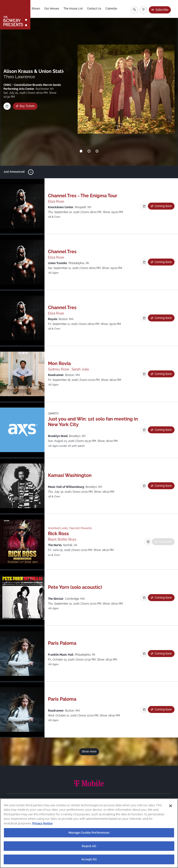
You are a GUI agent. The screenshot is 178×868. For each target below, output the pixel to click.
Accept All (89, 859)
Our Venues (53, 9)
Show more (89, 751)
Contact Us (95, 9)
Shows (37, 9)
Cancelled (165, 542)
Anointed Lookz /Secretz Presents (70, 528)
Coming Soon (163, 206)
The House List (74, 9)
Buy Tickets (27, 106)
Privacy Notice (42, 823)
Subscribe (162, 10)
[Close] (171, 806)
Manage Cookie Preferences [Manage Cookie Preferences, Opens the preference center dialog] (89, 833)
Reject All (89, 846)
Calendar (112, 9)
